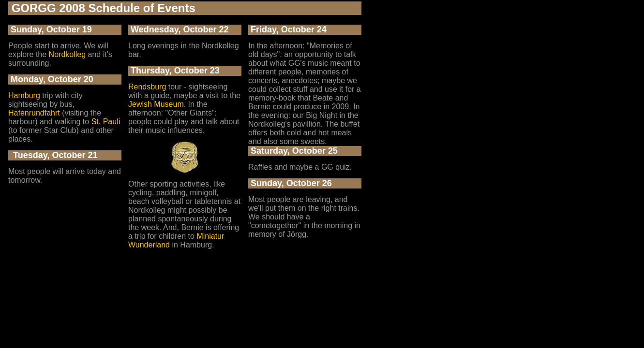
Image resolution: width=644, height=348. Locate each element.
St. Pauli (106, 122)
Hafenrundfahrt (34, 113)
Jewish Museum (156, 104)
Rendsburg (147, 87)
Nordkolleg (67, 54)
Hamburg (24, 95)
